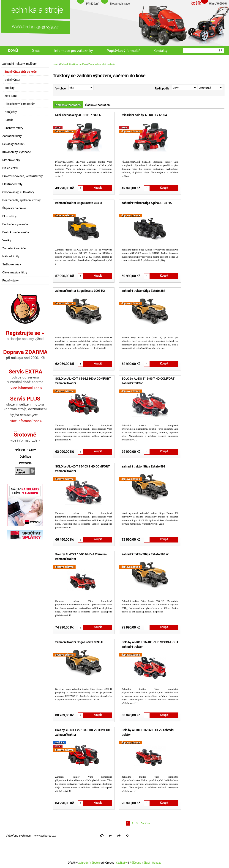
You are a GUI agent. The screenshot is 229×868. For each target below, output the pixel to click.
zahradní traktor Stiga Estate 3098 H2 (80, 291)
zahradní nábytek (89, 862)
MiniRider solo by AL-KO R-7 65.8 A (144, 115)
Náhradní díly (11, 256)
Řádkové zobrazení (98, 105)
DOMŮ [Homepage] (13, 50)
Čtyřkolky (122, 862)
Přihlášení (92, 3)
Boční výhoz (12, 80)
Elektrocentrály (12, 184)
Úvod (55, 64)
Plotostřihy (10, 216)
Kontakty (161, 50)
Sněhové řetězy (14, 128)
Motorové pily (11, 160)
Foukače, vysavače (15, 224)
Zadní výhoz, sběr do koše (20, 72)
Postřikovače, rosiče (16, 232)
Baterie (9, 120)
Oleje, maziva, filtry (15, 272)
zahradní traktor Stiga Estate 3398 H (79, 642)
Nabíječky (11, 112)
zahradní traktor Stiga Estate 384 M (79, 203)
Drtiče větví (10, 168)
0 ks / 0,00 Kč (218, 3)
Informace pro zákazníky (74, 50)
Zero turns (11, 96)
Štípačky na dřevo (14, 208)
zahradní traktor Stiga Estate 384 (143, 291)
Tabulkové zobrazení (68, 105)
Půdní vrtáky (11, 280)
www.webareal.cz (45, 835)
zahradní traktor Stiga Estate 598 (143, 466)
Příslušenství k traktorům (20, 104)
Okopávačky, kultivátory (18, 192)
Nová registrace (120, 3)
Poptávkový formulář (123, 50)
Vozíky (7, 240)
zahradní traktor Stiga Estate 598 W (145, 554)
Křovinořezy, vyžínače (17, 152)
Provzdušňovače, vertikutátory (23, 176)
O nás (36, 50)
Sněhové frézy (12, 264)
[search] (220, 50)
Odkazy (157, 862)
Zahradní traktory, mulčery (19, 64)
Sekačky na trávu (14, 144)
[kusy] (80, 188)
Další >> (145, 823)
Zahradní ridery (12, 136)
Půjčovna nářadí (140, 862)
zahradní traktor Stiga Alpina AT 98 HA (147, 203)
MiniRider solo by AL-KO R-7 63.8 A (78, 115)
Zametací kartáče (14, 248)
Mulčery (10, 88)
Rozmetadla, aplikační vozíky (22, 200)
